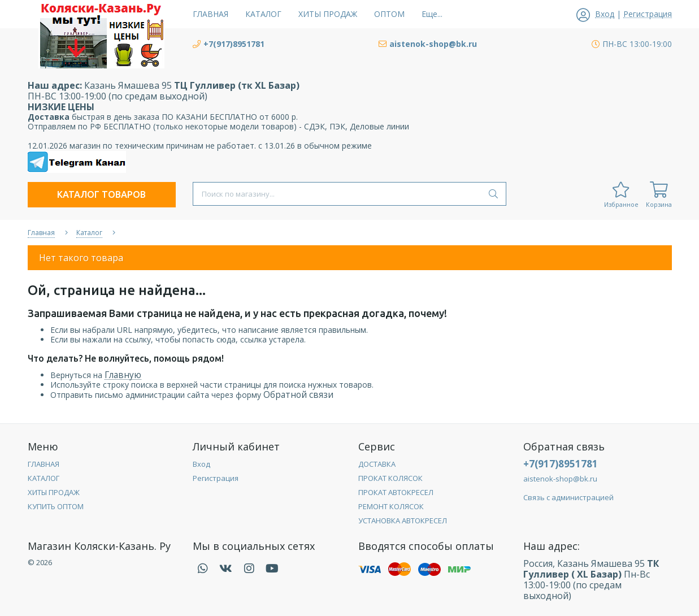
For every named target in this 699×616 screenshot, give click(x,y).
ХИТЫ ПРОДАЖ (54, 492)
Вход (201, 464)
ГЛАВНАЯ (44, 464)
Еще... (432, 14)
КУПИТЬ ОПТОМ (56, 506)
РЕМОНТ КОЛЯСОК (391, 506)
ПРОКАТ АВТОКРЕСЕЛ (396, 492)
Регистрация (216, 478)
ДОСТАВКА (377, 464)
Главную (123, 375)
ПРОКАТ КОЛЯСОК (390, 478)
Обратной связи (298, 395)
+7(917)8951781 (561, 464)
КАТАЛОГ (44, 478)
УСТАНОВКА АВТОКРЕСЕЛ (403, 520)
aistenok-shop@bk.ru (560, 479)
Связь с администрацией (568, 497)
